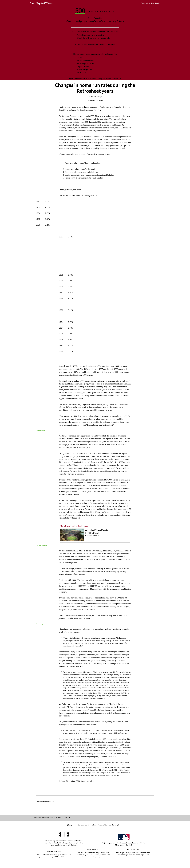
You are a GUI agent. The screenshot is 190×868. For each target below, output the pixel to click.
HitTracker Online (77, 725)
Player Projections (85, 69)
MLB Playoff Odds (85, 63)
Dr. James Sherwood (75, 666)
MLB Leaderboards (86, 61)
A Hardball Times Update (97, 530)
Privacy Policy (118, 825)
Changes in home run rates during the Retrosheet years (95, 88)
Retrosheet (83, 107)
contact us (110, 44)
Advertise (92, 825)
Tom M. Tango (96, 96)
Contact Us (82, 825)
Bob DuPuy (110, 629)
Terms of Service (104, 825)
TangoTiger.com (93, 849)
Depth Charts (83, 66)
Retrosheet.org (133, 849)
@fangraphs (72, 825)
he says (94, 725)
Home (80, 58)
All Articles (82, 72)
